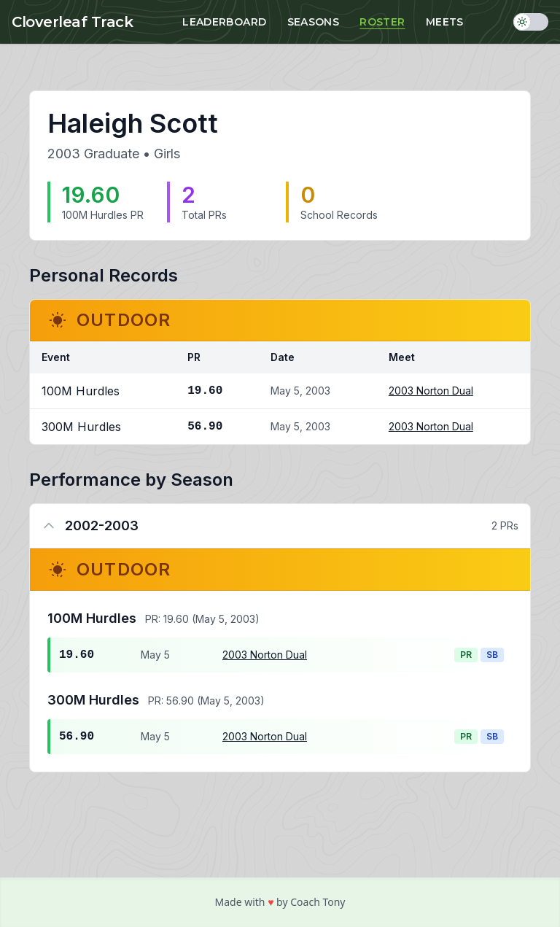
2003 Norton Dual (431, 391)
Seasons (313, 22)
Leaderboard (224, 22)
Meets (445, 22)
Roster (382, 22)
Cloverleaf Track (72, 22)
